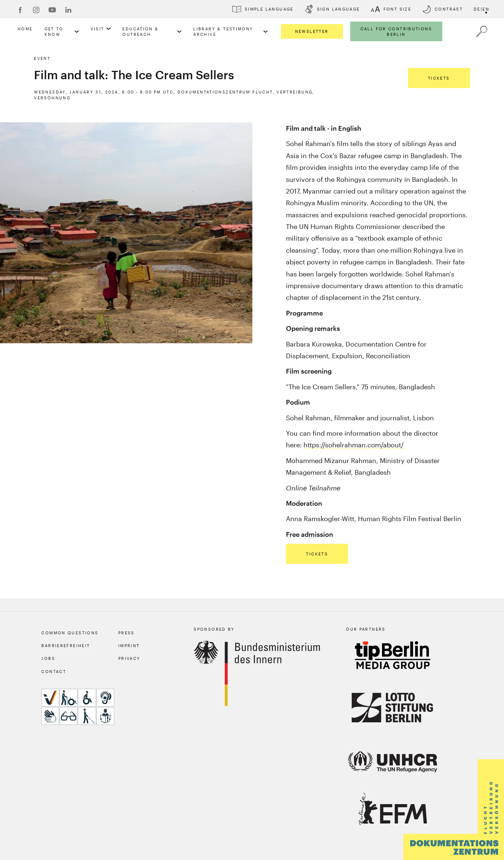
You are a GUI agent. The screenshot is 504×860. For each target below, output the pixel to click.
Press (127, 633)
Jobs (48, 658)
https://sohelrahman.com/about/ (354, 445)
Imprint (129, 645)
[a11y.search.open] (482, 31)
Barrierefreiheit (66, 645)
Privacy (129, 658)
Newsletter (312, 31)
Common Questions (70, 633)
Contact (54, 671)
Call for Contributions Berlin (396, 31)
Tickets (439, 78)
